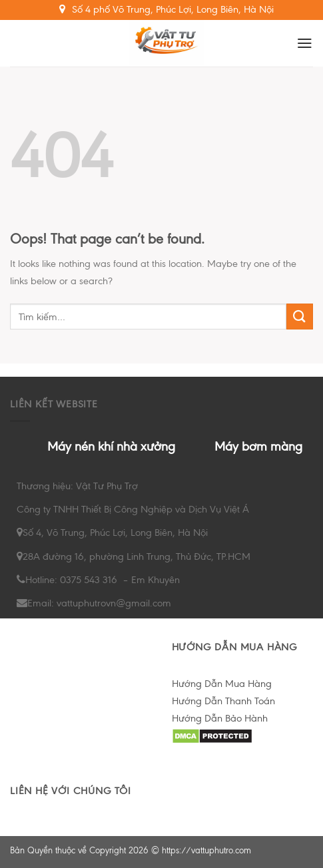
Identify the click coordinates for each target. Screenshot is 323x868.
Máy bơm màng (258, 446)
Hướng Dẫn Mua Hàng (222, 684)
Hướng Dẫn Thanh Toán (223, 701)
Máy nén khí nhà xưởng (111, 446)
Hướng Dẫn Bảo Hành (220, 718)
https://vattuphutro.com (206, 850)
